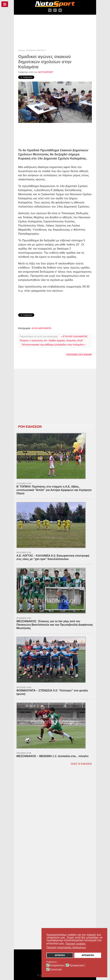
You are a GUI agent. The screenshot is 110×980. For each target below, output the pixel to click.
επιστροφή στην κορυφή (79, 354)
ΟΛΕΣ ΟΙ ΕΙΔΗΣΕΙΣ (81, 764)
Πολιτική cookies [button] (75, 944)
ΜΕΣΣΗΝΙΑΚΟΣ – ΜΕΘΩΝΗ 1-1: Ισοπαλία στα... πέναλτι (53, 756)
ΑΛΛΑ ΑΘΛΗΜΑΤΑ (41, 328)
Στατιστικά (56, 970)
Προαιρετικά (76, 965)
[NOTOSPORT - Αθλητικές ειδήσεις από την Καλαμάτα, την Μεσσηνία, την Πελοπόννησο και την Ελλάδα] (55, 4)
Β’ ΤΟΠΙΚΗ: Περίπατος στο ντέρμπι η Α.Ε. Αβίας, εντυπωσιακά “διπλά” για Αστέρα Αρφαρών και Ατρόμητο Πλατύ (54, 490)
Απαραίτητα (57, 965)
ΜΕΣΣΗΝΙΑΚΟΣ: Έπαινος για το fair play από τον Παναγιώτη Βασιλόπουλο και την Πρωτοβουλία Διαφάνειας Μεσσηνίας (55, 625)
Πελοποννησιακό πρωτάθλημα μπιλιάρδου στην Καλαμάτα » (54, 345)
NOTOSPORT (46, 72)
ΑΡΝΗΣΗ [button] (60, 955)
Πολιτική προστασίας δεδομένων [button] (66, 947)
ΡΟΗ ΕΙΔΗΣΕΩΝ (30, 427)
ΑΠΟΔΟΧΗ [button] (88, 955)
